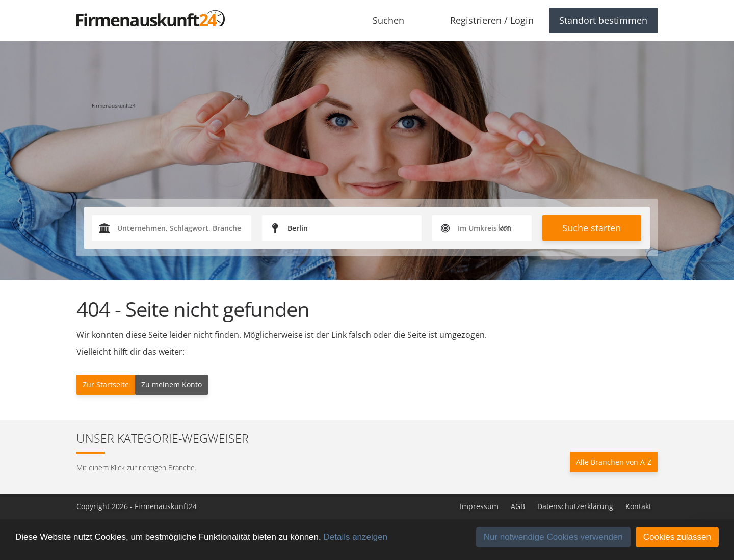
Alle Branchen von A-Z (614, 462)
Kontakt (638, 506)
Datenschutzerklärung (575, 506)
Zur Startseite (106, 384)
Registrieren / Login (492, 20)
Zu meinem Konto (172, 384)
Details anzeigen (355, 537)
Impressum (479, 506)
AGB (518, 506)
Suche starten (592, 228)
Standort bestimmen (603, 20)
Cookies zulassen (677, 537)
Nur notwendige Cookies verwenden (553, 537)
